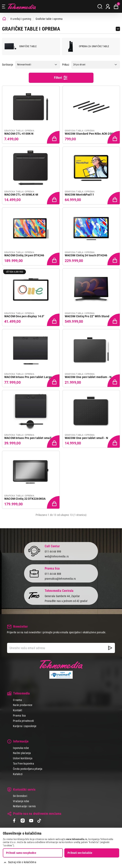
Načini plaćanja (22, 753)
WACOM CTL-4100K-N (19, 134)
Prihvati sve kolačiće (80, 853)
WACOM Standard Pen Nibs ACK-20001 (91, 134)
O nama (17, 700)
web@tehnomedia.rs (57, 556)
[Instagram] (23, 821)
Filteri (61, 78)
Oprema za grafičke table (87, 46)
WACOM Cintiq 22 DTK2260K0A (25, 499)
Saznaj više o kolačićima (22, 862)
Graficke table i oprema (49, 19)
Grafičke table (21, 46)
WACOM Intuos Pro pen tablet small (28, 438)
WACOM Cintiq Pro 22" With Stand (87, 316)
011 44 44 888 (53, 574)
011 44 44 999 (53, 552)
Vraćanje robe (21, 801)
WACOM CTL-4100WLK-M (21, 195)
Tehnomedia (22, 6)
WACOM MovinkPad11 (80, 195)
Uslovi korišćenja (23, 758)
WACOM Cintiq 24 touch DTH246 (86, 255)
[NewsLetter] (110, 648)
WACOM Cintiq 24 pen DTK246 (24, 255)
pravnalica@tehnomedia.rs (60, 579)
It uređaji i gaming (21, 19)
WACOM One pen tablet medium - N (88, 377)
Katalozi (18, 774)
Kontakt (17, 710)
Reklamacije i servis (24, 806)
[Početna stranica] (4, 19)
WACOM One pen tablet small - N (86, 438)
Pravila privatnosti (23, 721)
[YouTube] (31, 821)
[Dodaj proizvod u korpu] (54, 138)
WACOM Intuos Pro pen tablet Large (28, 377)
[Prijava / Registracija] (108, 6)
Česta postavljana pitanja (28, 769)
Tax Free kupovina (23, 764)
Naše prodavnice (23, 705)
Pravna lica (19, 716)
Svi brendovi (20, 796)
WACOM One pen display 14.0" (24, 316)
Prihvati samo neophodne (21, 853)
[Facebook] (14, 821)
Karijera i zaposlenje (25, 726)
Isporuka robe (21, 748)
